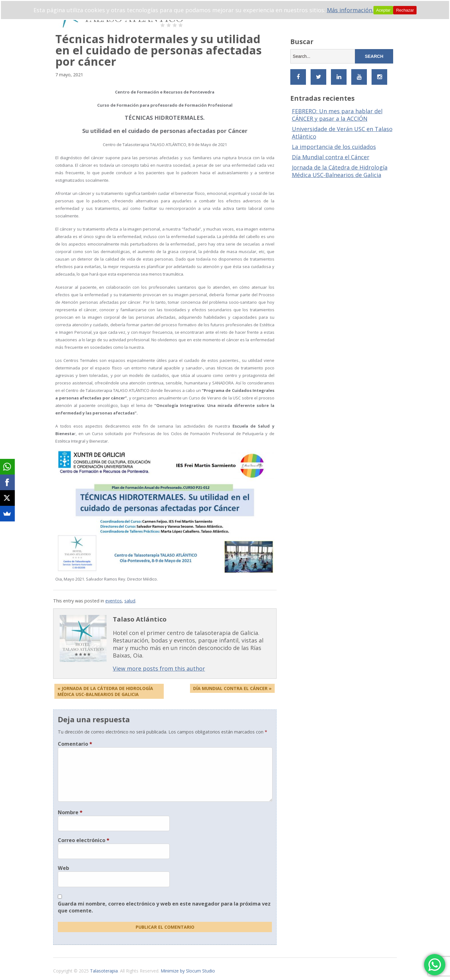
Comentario (75, 744)
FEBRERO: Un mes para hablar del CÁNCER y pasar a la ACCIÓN (337, 115)
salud (130, 601)
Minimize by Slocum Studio (188, 971)
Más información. (350, 10)
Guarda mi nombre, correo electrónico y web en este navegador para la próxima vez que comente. (164, 907)
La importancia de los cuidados (334, 147)
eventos (114, 601)
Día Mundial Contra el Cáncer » (232, 688)
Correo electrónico (84, 840)
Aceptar (383, 10)
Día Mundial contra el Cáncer (331, 157)
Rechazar (405, 10)
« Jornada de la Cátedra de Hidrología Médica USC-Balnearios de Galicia (105, 691)
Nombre (70, 812)
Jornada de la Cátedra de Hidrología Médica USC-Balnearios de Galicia (340, 171)
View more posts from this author (159, 668)
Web (63, 868)
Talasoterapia (104, 971)
